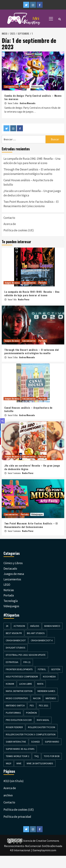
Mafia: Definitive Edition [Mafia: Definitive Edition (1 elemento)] (19, 691)
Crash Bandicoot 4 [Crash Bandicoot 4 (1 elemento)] (42, 640)
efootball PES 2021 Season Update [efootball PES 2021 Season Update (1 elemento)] (26, 655)
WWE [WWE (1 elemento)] (19, 763)
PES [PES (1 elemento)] (32, 705)
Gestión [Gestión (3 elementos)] (56, 669)
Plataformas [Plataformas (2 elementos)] (13, 713)
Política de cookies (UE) (19, 230)
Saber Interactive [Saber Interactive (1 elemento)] (16, 742)
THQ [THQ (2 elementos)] (37, 756)
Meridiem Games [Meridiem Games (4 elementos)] (46, 691)
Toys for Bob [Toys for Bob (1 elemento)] (52, 756)
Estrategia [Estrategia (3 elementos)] (12, 662)
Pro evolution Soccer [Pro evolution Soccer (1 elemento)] (19, 720)
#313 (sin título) (14, 781)
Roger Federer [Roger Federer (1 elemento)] (14, 727)
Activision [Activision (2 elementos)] (19, 626)
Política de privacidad (17, 817)
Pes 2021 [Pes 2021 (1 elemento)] (44, 705)
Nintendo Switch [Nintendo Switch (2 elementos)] (15, 705)
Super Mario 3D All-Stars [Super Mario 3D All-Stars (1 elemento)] (20, 749)
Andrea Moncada (27, 103)
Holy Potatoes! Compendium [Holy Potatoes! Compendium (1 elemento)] (22, 677)
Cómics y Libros (13, 563)
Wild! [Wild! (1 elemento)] (9, 763)
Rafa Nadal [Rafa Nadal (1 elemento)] (43, 720)
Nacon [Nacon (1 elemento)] (37, 698)
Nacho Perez (24, 299)
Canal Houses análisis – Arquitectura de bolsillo (28, 182)
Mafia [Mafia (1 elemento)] (40, 684)
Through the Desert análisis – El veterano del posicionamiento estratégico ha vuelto (32, 172)
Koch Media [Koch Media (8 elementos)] (49, 677)
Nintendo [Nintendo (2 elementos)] (51, 698)
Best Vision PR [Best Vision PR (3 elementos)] (14, 633)
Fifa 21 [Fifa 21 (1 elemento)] (27, 662)
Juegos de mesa (12, 283)
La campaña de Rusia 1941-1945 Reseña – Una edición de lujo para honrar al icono (32, 161)
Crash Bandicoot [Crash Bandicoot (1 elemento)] (16, 640)
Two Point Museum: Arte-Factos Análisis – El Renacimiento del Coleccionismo (31, 204)
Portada (25, 87)
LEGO (7, 585)
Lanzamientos (11, 87)
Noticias (9, 590)
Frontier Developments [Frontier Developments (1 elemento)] (19, 669)
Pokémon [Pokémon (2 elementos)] (31, 713)
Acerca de (10, 224)
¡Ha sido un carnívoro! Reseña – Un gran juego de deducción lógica (32, 193)
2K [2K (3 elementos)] (7, 626)
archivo (8, 795)
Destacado (10, 569)
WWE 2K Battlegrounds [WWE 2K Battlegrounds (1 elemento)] (40, 763)
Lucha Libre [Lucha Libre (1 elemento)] (26, 684)
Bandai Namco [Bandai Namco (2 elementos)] (52, 626)
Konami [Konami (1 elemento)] (10, 684)
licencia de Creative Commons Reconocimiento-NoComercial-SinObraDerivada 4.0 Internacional (33, 845)
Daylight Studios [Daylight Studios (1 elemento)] (16, 648)
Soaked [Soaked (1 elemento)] (35, 742)
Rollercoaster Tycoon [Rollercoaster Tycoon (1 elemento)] (42, 727)
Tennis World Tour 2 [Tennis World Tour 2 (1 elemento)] (18, 756)
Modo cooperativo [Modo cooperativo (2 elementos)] (17, 698)
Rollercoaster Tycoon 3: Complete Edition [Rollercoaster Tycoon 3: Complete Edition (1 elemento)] (31, 734)
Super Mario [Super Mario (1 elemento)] (52, 742)
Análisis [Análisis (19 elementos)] (35, 626)
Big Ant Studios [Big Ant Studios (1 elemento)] (36, 633)
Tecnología (11, 601)
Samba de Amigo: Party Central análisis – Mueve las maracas (33, 97)
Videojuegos (37, 87)
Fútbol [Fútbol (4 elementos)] (42, 669)
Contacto (9, 218)
